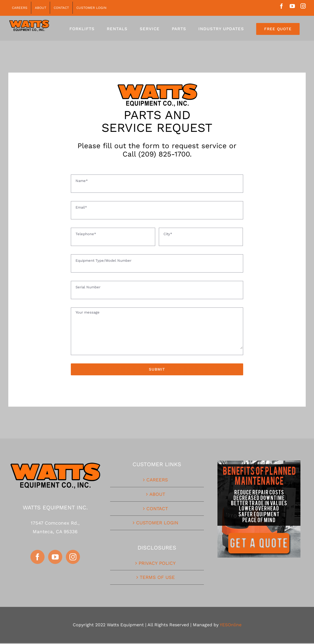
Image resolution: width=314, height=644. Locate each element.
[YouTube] (55, 557)
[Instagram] (73, 557)
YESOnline (231, 625)
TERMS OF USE (157, 577)
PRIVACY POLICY (157, 563)
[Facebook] (37, 557)
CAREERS (157, 480)
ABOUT (157, 494)
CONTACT (157, 509)
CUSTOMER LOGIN (157, 523)
